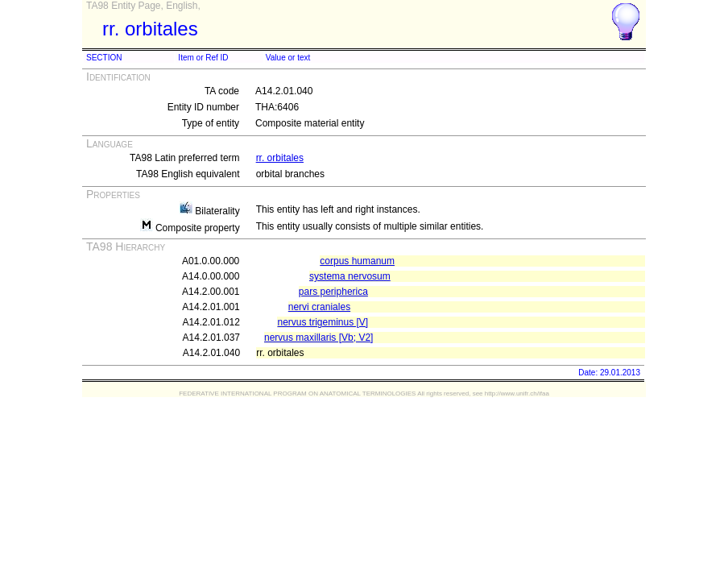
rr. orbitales (280, 158)
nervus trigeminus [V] (323, 322)
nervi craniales (319, 307)
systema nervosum (350, 276)
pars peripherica (333, 292)
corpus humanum (357, 261)
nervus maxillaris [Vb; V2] (318, 338)
